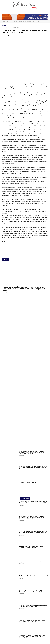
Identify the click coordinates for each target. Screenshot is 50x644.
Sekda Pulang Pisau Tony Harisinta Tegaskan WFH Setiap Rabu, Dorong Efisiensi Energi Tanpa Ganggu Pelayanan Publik (33, 467)
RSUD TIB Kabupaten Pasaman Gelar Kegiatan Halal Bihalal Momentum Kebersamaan (32, 621)
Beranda (3, 22)
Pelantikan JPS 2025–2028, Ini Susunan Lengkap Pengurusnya (31, 562)
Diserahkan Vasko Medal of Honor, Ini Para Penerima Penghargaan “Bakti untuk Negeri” (32, 482)
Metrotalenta (9, 36)
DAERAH (7, 22)
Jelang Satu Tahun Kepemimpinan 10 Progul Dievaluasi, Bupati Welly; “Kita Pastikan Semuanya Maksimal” (33, 591)
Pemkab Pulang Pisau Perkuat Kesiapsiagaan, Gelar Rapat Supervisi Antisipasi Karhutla (33, 576)
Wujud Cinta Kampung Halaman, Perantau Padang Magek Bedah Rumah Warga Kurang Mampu (33, 606)
